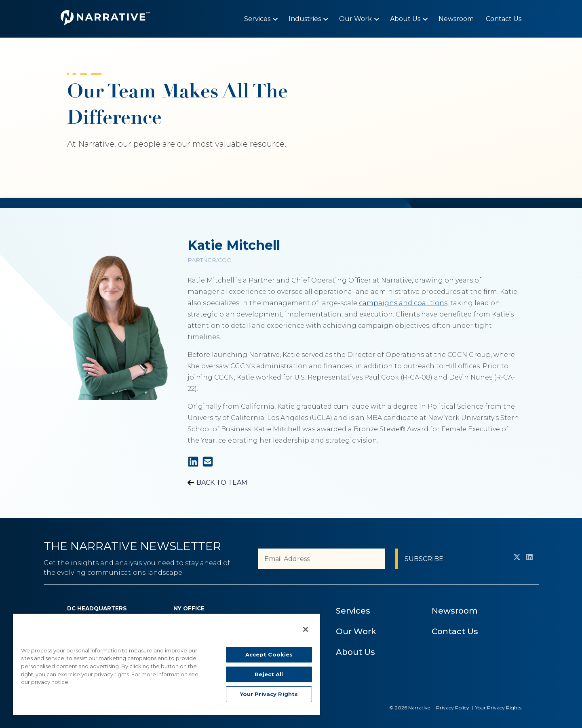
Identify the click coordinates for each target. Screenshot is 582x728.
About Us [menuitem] (355, 652)
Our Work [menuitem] (356, 631)
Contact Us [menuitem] (455, 631)
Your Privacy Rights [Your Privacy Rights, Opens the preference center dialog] (269, 694)
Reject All (269, 674)
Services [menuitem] (353, 611)
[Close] (306, 629)
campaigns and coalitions (403, 303)
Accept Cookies (269, 654)
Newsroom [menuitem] (455, 611)
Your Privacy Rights (498, 708)
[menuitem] (257, 19)
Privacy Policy (453, 708)
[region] (167, 664)
